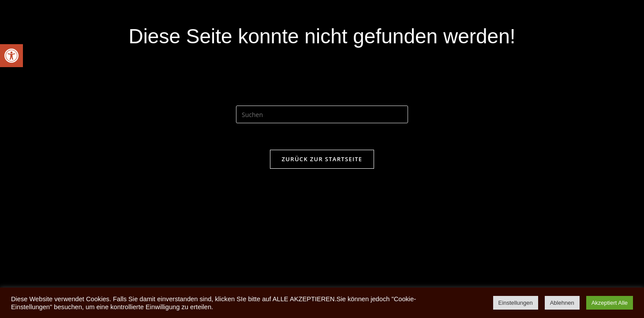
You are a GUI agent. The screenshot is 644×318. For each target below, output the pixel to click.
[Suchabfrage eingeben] (322, 114)
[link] (11, 56)
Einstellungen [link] (516, 303)
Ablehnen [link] (562, 303)
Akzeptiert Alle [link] (610, 303)
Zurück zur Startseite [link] (322, 159)
